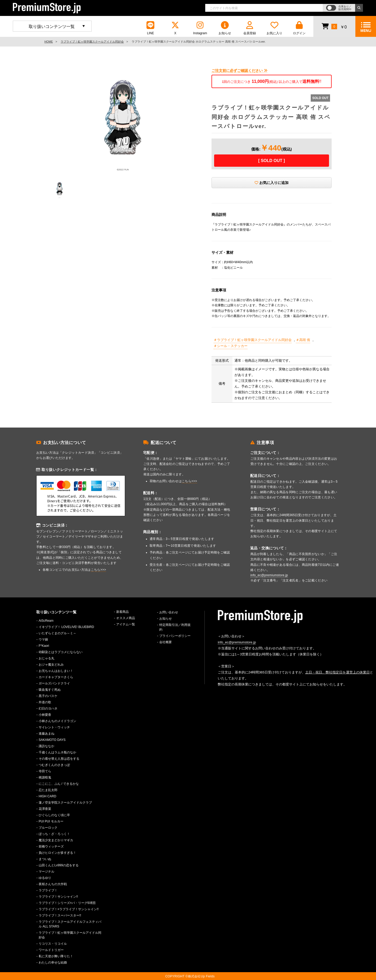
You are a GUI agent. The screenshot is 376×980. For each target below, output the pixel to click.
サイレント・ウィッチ (54, 727)
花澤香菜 (45, 809)
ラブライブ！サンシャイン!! (58, 897)
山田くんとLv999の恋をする (59, 865)
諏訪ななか (46, 746)
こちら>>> (99, 570)
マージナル (46, 872)
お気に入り (274, 28)
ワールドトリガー (51, 950)
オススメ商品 (126, 618)
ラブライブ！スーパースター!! (60, 915)
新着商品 (122, 612)
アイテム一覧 (126, 624)
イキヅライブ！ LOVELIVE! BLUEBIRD (66, 627)
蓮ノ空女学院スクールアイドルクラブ (65, 803)
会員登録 (250, 28)
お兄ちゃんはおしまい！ (56, 671)
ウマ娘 (43, 639)
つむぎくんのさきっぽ (54, 765)
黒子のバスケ (48, 696)
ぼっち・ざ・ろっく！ (54, 834)
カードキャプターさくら (56, 677)
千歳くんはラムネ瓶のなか (57, 752)
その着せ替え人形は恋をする (59, 759)
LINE (150, 28)
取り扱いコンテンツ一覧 (52, 27)
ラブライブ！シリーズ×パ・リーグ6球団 (67, 903)
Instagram (200, 28)
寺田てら (45, 771)
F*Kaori (44, 646)
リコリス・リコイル (53, 944)
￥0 (334, 26)
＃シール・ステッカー (231, 346)
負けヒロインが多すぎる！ (57, 853)
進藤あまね (46, 734)
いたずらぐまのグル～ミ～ (57, 633)
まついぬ (45, 859)
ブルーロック (48, 828)
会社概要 (166, 642)
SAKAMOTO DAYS (52, 740)
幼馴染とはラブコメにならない (61, 652)
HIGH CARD (47, 796)
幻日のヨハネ (48, 708)
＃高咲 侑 (303, 340)
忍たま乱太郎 (48, 790)
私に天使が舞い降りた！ (56, 956)
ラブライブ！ (48, 890)
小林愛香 (45, 715)
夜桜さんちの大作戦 (53, 884)
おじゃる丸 (46, 658)
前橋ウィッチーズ (51, 846)
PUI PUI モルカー (51, 821)
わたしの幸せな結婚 (53, 962)
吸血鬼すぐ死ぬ (50, 690)
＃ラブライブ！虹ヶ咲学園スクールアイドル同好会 (253, 340)
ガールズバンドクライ (54, 683)
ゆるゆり (45, 878)
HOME (49, 42)
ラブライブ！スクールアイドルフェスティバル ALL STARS (70, 924)
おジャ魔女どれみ (51, 665)
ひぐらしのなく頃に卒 (54, 815)
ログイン (299, 28)
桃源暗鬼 (45, 777)
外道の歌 (45, 702)
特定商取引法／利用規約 (175, 627)
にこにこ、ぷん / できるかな (59, 784)
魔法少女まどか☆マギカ (56, 840)
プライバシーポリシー (175, 636)
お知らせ (225, 28)
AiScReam (46, 621)
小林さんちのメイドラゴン (57, 721)
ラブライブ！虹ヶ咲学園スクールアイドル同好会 (92, 42)
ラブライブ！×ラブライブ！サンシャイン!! (69, 909)
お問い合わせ (169, 612)
